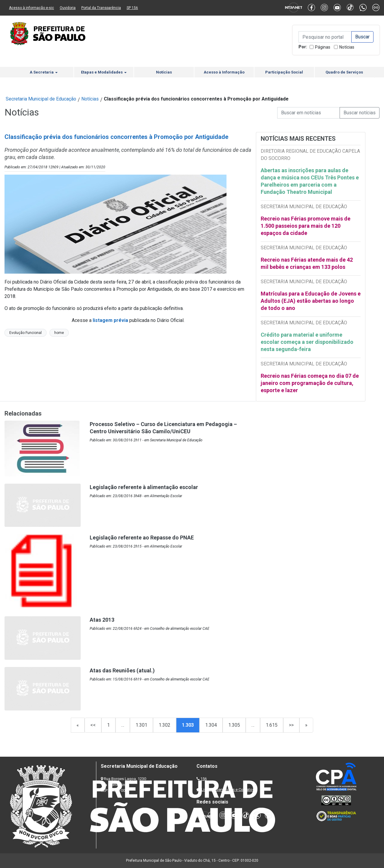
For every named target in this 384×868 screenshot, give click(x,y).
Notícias (347, 47)
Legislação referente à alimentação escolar (144, 487)
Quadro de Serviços (344, 72)
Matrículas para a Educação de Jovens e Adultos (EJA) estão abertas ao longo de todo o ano (311, 301)
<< (93, 725)
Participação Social (284, 72)
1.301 (141, 725)
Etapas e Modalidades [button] (104, 72)
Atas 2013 (102, 620)
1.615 (272, 725)
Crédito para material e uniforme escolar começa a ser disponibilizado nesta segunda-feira (307, 342)
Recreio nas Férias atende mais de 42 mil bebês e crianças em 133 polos (307, 263)
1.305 (234, 725)
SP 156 (132, 8)
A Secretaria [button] (44, 72)
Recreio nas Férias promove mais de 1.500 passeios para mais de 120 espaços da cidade (306, 226)
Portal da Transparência (101, 8)
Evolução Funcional (25, 333)
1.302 (165, 725)
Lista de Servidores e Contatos (228, 790)
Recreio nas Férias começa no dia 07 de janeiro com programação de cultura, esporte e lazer (310, 383)
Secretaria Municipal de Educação (41, 99)
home (59, 333)
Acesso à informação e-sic (31, 8)
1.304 (211, 725)
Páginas (323, 47)
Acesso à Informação (224, 72)
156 (204, 779)
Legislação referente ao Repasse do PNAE (142, 538)
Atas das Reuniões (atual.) (122, 670)
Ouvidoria (68, 8)
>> (291, 725)
